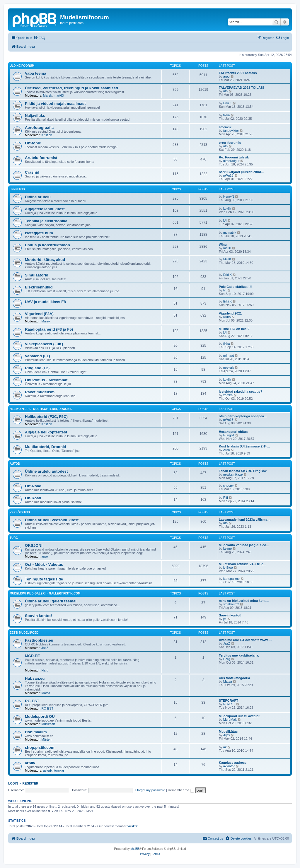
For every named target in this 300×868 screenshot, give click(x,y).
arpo (226, 76)
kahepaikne (231, 579)
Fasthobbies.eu (39, 640)
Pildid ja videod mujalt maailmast (55, 104)
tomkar (59, 770)
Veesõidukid (20, 512)
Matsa (46, 693)
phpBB (135, 849)
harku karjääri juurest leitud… (242, 172)
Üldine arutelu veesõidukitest (52, 520)
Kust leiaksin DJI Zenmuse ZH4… (244, 446)
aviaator (229, 766)
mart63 (59, 95)
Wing (223, 245)
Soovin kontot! (38, 616)
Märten (46, 739)
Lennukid (17, 189)
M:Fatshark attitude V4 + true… (243, 564)
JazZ (45, 648)
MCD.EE (32, 656)
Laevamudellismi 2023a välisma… (245, 520)
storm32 (225, 127)
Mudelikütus (228, 732)
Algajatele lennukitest (45, 209)
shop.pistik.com (40, 747)
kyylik (227, 209)
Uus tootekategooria (234, 678)
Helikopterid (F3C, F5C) (46, 417)
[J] (225, 221)
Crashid (32, 172)
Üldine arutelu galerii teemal (51, 601)
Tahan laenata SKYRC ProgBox (243, 471)
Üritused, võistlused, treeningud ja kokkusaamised (71, 88)
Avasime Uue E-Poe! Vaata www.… (245, 640)
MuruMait (48, 724)
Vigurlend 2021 (230, 313)
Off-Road (33, 486)
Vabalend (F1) (37, 356)
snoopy (228, 486)
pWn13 (228, 175)
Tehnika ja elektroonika (46, 221)
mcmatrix (230, 233)
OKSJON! (34, 545)
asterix (48, 770)
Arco (227, 450)
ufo (225, 91)
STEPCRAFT (229, 700)
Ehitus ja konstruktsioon (47, 245)
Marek (48, 95)
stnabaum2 (231, 604)
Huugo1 (229, 435)
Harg (45, 670)
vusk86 (133, 826)
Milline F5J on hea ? (234, 329)
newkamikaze (233, 474)
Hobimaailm (36, 732)
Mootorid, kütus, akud (45, 260)
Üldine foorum (22, 66)
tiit (225, 290)
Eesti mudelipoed (24, 633)
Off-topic (33, 143)
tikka (227, 115)
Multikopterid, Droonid (46, 447)
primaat (229, 356)
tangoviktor (231, 131)
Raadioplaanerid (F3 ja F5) (49, 329)
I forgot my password (150, 790)
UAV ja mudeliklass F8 (45, 302)
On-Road (33, 498)
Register (30, 783)
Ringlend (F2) (37, 368)
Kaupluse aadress (233, 763)
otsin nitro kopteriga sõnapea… (243, 416)
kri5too (228, 568)
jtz (225, 619)
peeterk (229, 368)
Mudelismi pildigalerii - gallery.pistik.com (45, 593)
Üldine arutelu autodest (46, 471)
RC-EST (32, 701)
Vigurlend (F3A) (39, 314)
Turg (14, 538)
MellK (227, 259)
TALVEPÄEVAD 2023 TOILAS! (241, 88)
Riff (226, 498)
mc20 (227, 248)
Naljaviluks (35, 116)
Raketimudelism (40, 392)
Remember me (181, 790)
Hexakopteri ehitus (233, 432)
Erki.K (227, 103)
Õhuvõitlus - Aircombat (46, 380)
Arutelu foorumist (41, 158)
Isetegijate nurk (39, 233)
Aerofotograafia (39, 128)
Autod (15, 464)
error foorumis (230, 143)
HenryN (229, 197)
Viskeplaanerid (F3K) (44, 344)
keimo (227, 549)
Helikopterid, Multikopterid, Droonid (41, 409)
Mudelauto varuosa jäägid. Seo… (244, 545)
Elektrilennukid (39, 287)
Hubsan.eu (35, 678)
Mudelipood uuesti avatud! (239, 716)
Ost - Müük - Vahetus (44, 564)
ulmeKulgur (231, 161)
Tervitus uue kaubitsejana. (239, 655)
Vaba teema (36, 73)
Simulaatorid (37, 275)
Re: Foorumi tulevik (234, 157)
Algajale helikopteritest (46, 432)
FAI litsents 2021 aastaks (238, 73)
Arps (227, 735)
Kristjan (47, 135)
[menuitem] (39, 38)
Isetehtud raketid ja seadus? (241, 392)
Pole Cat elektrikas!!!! (235, 287)
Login (13, 783)
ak (225, 747)
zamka (228, 395)
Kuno (227, 317)
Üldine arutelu (38, 197)
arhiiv (30, 763)
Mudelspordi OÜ (40, 716)
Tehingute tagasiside (44, 579)
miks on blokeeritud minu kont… (244, 601)
